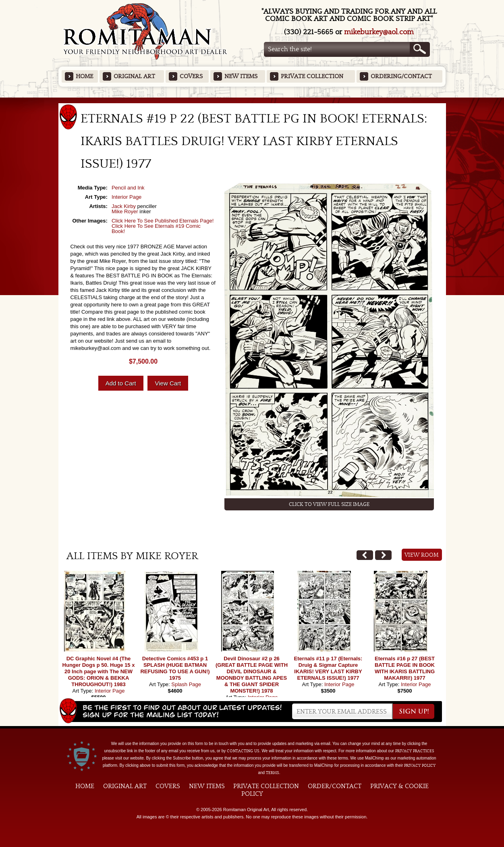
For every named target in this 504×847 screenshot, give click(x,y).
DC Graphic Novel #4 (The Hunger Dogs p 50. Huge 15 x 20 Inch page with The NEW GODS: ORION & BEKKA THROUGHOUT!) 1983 (99, 671)
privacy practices (415, 751)
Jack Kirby (124, 206)
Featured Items (252, 100)
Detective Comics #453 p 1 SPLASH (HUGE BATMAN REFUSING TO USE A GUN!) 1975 (175, 668)
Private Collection (312, 76)
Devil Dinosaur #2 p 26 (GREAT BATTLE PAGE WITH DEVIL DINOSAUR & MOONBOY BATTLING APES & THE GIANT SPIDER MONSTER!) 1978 (252, 675)
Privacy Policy (420, 766)
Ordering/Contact (401, 76)
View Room (422, 555)
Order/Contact (335, 786)
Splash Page (186, 684)
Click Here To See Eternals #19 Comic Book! (156, 229)
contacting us (243, 751)
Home (84, 76)
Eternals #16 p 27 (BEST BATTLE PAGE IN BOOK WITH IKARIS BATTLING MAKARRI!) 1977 (405, 668)
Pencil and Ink (128, 188)
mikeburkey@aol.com (379, 32)
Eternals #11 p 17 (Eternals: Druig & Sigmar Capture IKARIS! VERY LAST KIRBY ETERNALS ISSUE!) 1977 (328, 668)
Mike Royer (125, 211)
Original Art (134, 76)
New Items (241, 76)
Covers (191, 76)
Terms (273, 773)
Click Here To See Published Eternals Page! (163, 221)
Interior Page (127, 197)
